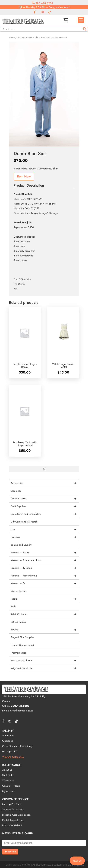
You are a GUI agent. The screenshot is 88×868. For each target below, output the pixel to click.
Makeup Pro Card (12, 804)
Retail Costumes (45, 614)
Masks (45, 599)
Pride (13, 606)
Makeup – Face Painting (45, 576)
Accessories (45, 483)
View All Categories (13, 757)
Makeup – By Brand (45, 568)
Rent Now (24, 176)
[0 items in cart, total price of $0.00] (44, 469)
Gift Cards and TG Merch (24, 522)
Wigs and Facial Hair (45, 668)
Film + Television (42, 37)
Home (12, 37)
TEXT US (77, 861)
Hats (45, 529)
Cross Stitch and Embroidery (45, 514)
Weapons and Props (45, 660)
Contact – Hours (11, 786)
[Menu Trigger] (81, 20)
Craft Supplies (45, 506)
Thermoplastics (18, 653)
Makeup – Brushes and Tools (45, 560)
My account (8, 791)
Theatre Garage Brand (22, 645)
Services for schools (13, 809)
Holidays (45, 537)
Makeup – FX (45, 583)
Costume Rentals (25, 37)
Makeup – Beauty (45, 553)
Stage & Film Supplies (22, 637)
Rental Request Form (13, 820)
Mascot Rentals (19, 591)
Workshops (8, 780)
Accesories (8, 735)
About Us (7, 770)
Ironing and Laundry (21, 545)
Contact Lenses (45, 499)
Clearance (16, 491)
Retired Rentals (18, 622)
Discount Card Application (16, 815)
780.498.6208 (42, 3)
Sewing (45, 630)
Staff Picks (8, 775)
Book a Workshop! (12, 825)
